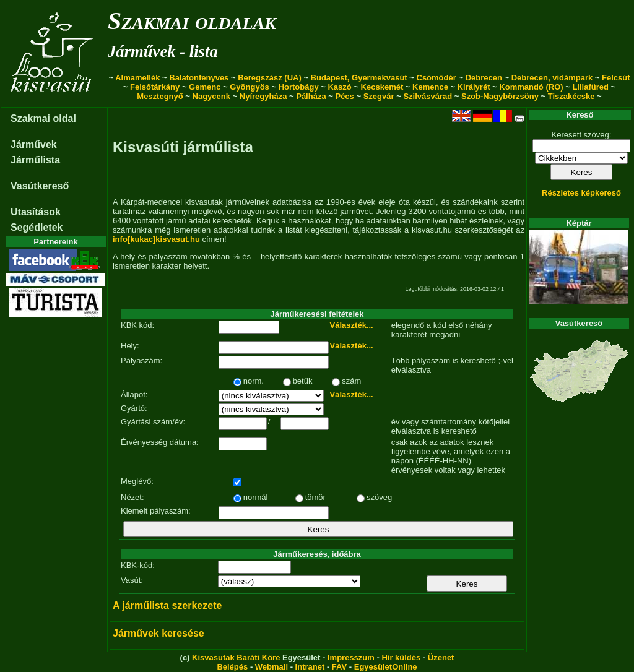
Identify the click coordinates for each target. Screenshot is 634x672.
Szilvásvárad (428, 96)
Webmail (271, 667)
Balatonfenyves (199, 78)
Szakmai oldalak (192, 21)
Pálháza (311, 96)
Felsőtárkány (155, 87)
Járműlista (35, 160)
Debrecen (484, 78)
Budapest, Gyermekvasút (359, 78)
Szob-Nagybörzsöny (500, 96)
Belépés (232, 667)
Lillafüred (590, 87)
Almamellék (137, 78)
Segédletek (37, 227)
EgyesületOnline (386, 667)
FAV (339, 667)
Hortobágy (299, 87)
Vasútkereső (40, 186)
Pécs (344, 96)
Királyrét (474, 87)
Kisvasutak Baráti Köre (236, 657)
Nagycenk (211, 96)
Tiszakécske (571, 96)
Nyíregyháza (263, 96)
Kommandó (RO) (531, 87)
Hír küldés (401, 657)
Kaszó (339, 87)
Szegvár (379, 96)
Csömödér (436, 78)
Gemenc (205, 87)
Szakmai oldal (43, 118)
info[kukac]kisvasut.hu (156, 239)
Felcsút (616, 78)
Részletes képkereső (581, 193)
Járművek (34, 144)
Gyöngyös (250, 87)
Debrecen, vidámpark (552, 78)
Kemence (430, 87)
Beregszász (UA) (270, 78)
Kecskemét (382, 87)
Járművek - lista (163, 51)
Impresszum (351, 657)
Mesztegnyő (160, 96)
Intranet (310, 667)
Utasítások (36, 212)
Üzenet (441, 657)
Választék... (352, 325)
